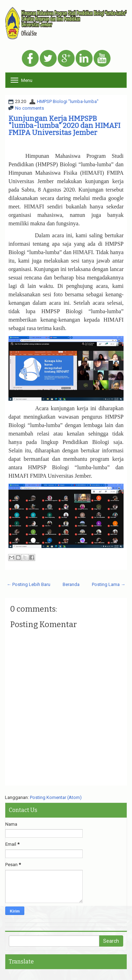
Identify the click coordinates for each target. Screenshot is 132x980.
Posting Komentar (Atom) (56, 797)
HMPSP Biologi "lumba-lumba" (68, 101)
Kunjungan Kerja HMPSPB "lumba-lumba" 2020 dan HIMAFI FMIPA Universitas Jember (64, 125)
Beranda (71, 584)
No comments (30, 108)
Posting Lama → (109, 584)
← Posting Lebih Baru (29, 584)
